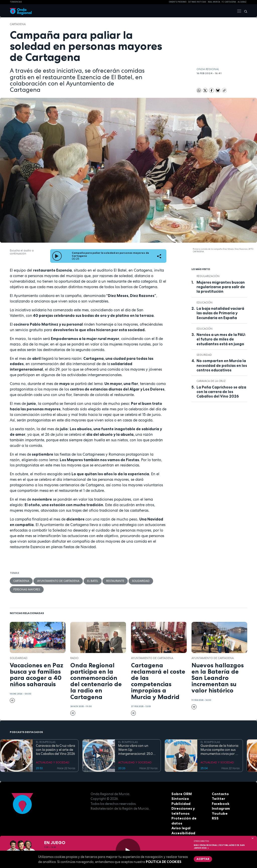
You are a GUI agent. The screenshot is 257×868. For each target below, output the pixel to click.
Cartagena (18, 24)
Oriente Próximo (178, 2)
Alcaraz (242, 2)
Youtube (219, 813)
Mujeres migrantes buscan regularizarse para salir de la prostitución (221, 287)
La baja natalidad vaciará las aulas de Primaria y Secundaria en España (220, 313)
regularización (208, 276)
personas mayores (27, 589)
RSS (215, 818)
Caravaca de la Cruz (211, 381)
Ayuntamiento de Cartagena (58, 581)
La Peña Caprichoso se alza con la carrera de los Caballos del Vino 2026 (221, 392)
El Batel (92, 581)
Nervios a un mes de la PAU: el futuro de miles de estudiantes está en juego (221, 339)
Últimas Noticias (197, 2)
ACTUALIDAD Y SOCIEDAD (53, 762)
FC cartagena (229, 2)
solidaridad (140, 581)
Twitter (218, 798)
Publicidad (180, 803)
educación (205, 302)
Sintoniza (179, 798)
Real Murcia (214, 2)
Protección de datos (189, 818)
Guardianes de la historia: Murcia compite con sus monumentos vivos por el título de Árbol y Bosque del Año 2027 (220, 750)
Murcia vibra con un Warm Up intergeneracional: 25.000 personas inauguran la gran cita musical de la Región (138, 750)
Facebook (220, 803)
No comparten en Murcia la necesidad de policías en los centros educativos (222, 365)
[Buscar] (244, 11)
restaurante (115, 581)
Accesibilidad (183, 828)
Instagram (221, 808)
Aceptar (202, 859)
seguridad (204, 355)
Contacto (220, 794)
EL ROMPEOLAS (46, 742)
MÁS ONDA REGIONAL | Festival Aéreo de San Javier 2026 (219, 847)
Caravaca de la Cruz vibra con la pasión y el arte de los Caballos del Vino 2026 (55, 750)
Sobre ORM (181, 794)
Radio (74, 658)
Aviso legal (181, 823)
